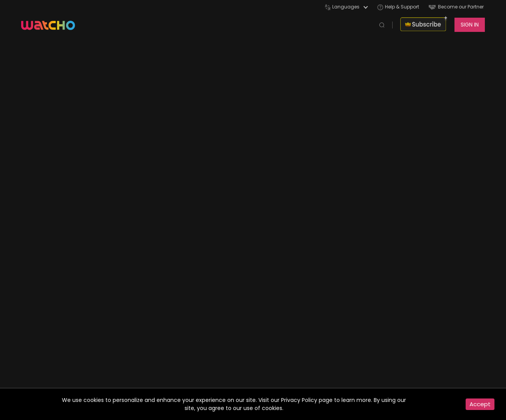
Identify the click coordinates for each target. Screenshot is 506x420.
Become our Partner (456, 7)
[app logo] (52, 25)
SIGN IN (470, 25)
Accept (480, 404)
